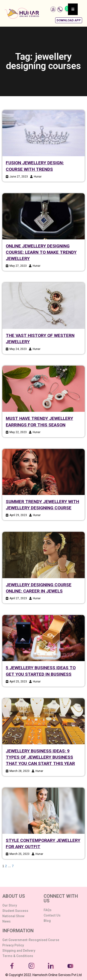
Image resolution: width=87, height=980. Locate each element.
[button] (69, 20)
